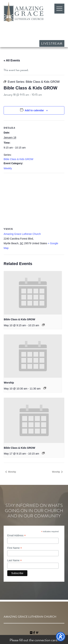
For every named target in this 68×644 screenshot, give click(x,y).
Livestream (52, 43)
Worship (9, 383)
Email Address (17, 536)
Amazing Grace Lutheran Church (24, 12)
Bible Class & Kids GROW (18, 159)
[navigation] (37, 633)
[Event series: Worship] (45, 388)
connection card (46, 640)
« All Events (12, 60)
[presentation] (33, 293)
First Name (15, 548)
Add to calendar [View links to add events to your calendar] (34, 110)
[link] (32, 633)
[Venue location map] (34, 199)
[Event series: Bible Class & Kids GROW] (43, 325)
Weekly (8, 168)
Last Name (15, 560)
